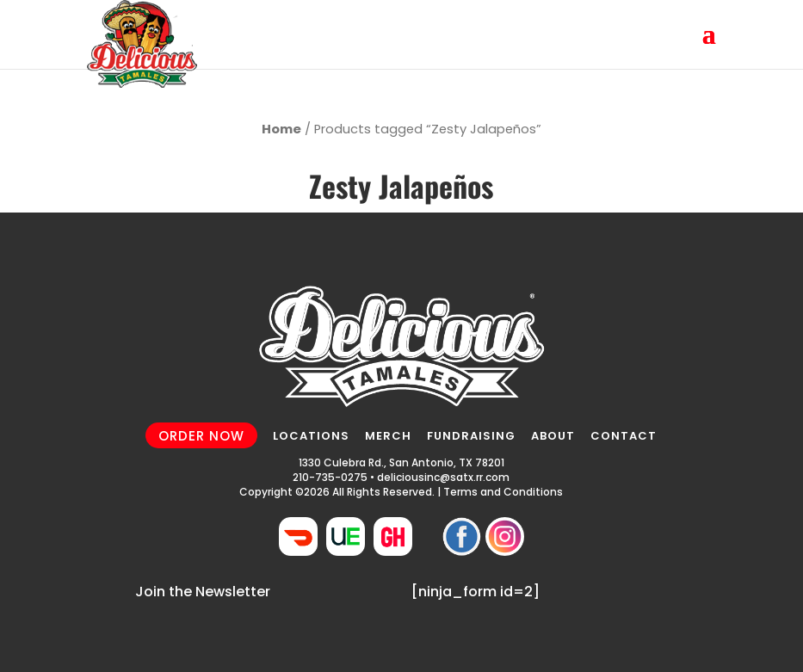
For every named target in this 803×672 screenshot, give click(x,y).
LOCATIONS (311, 436)
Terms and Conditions (503, 492)
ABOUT (553, 436)
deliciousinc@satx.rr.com (443, 477)
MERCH (388, 436)
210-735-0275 (330, 477)
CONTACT (624, 436)
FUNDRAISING (471, 436)
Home (281, 129)
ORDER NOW (201, 435)
